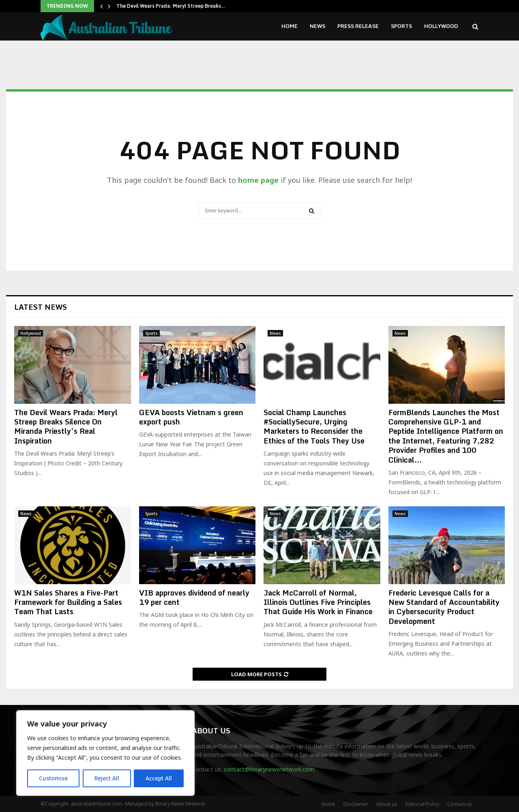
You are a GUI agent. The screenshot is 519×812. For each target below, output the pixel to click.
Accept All (159, 778)
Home (290, 26)
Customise (53, 778)
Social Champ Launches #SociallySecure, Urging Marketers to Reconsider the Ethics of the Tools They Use (314, 426)
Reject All (107, 778)
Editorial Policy (422, 804)
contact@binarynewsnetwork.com (269, 769)
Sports (401, 26)
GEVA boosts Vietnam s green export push (191, 417)
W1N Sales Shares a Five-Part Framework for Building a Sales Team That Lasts (68, 602)
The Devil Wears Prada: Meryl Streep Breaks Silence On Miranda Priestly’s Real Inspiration (66, 426)
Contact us (460, 804)
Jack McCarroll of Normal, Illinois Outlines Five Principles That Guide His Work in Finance (318, 602)
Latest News (41, 307)
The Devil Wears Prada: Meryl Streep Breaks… (171, 6)
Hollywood (441, 26)
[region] (105, 753)
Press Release (358, 26)
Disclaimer (356, 804)
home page (258, 180)
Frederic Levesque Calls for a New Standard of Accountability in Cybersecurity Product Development (444, 607)
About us (387, 804)
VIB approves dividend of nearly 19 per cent (194, 597)
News (317, 26)
